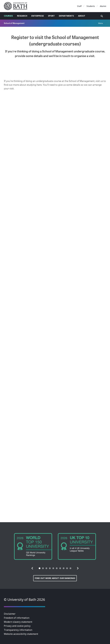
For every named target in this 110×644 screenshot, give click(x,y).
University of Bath (17, 6)
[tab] (40, 568)
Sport (51, 16)
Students (91, 6)
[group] (33, 546)
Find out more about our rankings (55, 578)
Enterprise (38, 16)
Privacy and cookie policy (17, 626)
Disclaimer (10, 614)
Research (22, 16)
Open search (102, 16)
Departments (66, 16)
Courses (8, 16)
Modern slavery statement (18, 622)
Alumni (103, 6)
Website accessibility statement (21, 634)
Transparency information (18, 630)
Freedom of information (17, 618)
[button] (32, 568)
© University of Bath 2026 (24, 599)
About (82, 16)
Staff (79, 6)
